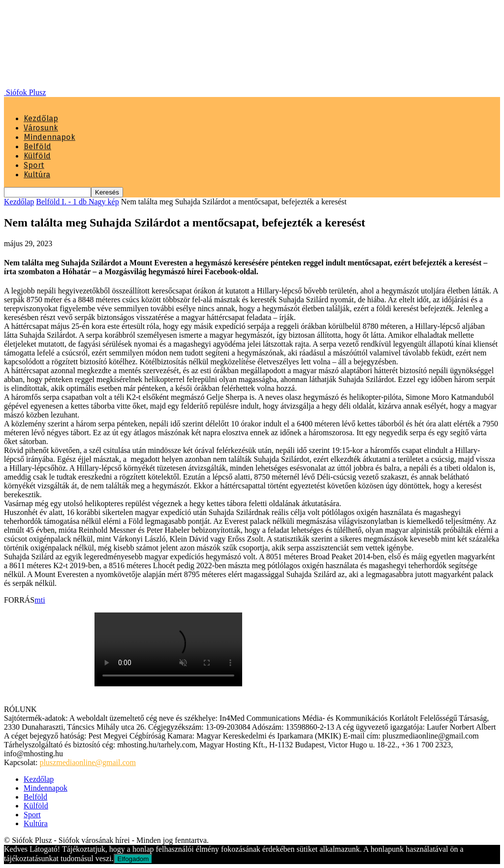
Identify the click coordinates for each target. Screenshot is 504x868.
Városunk (41, 128)
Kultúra (37, 175)
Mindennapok (49, 137)
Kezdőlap (41, 118)
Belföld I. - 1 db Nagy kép (77, 202)
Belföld (37, 146)
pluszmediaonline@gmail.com (88, 762)
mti (40, 600)
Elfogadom (133, 859)
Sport (34, 165)
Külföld (37, 156)
